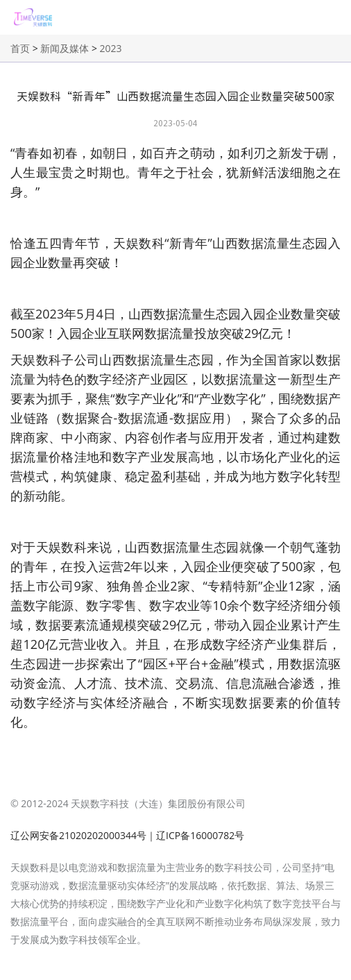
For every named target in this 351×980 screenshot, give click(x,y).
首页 (20, 48)
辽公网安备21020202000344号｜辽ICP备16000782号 (127, 835)
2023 (111, 48)
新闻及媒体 (65, 48)
